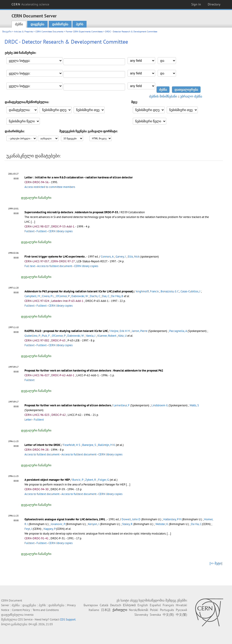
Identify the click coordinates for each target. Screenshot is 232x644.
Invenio (29, 615)
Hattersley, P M (172, 519)
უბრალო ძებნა (191, 96)
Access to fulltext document (55, 266)
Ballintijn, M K (107, 445)
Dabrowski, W (80, 296)
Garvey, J (121, 257)
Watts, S (194, 405)
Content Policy (21, 610)
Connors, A (107, 257)
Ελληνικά (129, 605)
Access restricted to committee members (50, 187)
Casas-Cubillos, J (190, 291)
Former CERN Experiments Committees (84, 32)
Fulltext (29, 231)
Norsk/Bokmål (139, 610)
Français (168, 605)
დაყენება (37, 24)
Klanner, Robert (107, 336)
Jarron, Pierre (140, 331)
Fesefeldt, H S (72, 445)
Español (155, 605)
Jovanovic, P (58, 524)
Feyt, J (28, 529)
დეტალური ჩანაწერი (36, 198)
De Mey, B (117, 296)
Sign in (196, 4)
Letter (28, 420)
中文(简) (168, 615)
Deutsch (116, 605)
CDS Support (68, 619)
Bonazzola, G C (170, 291)
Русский (181, 610)
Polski (154, 610)
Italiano (94, 610)
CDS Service (25, 619)
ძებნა (19, 24)
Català (104, 605)
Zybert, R (91, 480)
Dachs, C (95, 296)
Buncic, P (78, 480)
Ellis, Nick (134, 257)
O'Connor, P (63, 296)
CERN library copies (60, 231)
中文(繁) (181, 615)
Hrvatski (181, 605)
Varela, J (91, 336)
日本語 (106, 610)
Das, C (105, 296)
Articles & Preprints (23, 32)
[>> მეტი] (216, 563)
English (143, 605)
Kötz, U (122, 336)
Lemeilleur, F (122, 405)
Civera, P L (48, 296)
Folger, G (104, 480)
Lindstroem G (160, 405)
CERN (30, 4)
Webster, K (162, 524)
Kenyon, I (94, 524)
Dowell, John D (131, 519)
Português (167, 610)
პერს (80, 24)
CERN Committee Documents (49, 32)
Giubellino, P (32, 336)
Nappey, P (49, 529)
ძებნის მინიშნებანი (163, 96)
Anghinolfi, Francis (147, 291)
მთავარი (7, 32)
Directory (214, 4)
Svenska (155, 615)
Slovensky (141, 615)
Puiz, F (46, 336)
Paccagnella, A (178, 331)
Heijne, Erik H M (120, 331)
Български (91, 605)
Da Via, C (196, 524)
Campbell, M (32, 296)
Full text (30, 266)
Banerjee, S (89, 445)
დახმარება (60, 24)
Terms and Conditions (46, 610)
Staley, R (127, 524)
